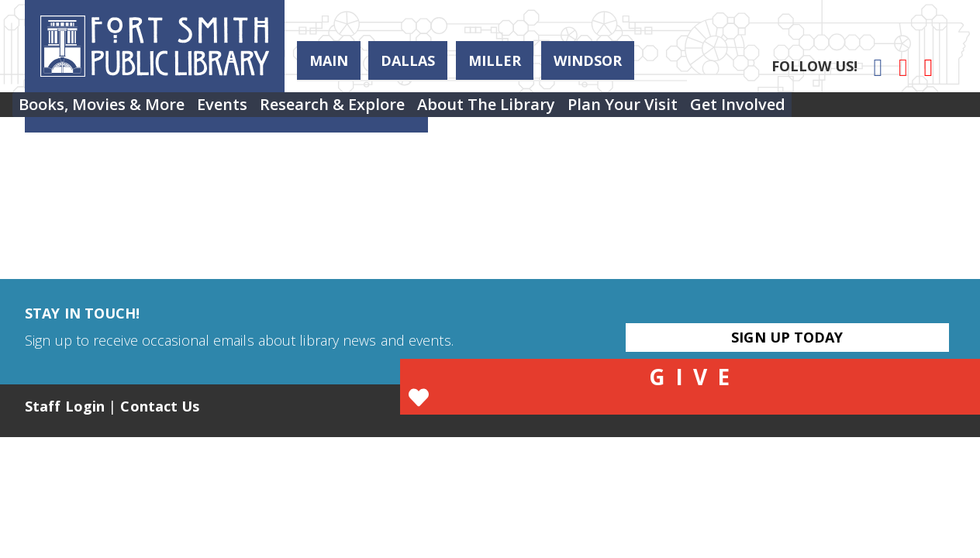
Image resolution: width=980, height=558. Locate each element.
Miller (495, 60)
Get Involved (840, 110)
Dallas (408, 60)
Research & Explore (379, 110)
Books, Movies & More (111, 110)
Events (250, 110)
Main (329, 60)
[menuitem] (111, 111)
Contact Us (160, 406)
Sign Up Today (787, 337)
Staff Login (65, 406)
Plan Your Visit (706, 110)
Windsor (588, 60)
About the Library (551, 110)
